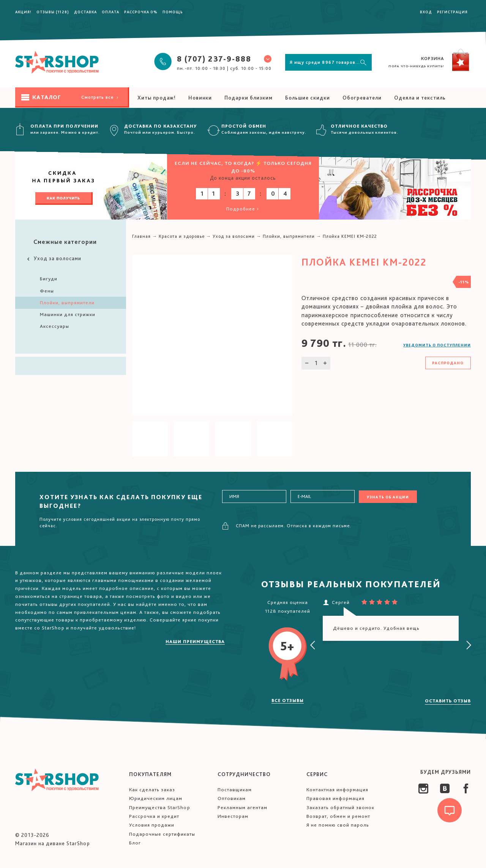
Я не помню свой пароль (338, 825)
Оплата (110, 12)
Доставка (85, 12)
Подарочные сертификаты (162, 834)
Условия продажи (152, 825)
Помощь (173, 12)
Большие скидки (308, 98)
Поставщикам (235, 790)
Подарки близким (249, 98)
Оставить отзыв (448, 701)
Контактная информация (337, 790)
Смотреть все (100, 97)
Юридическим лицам (156, 798)
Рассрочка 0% (141, 12)
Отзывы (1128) (53, 12)
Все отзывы (288, 700)
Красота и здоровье (182, 236)
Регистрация (452, 12)
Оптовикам (232, 798)
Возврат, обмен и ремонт (338, 816)
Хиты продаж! (157, 98)
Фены (47, 291)
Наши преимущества (195, 642)
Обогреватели (362, 98)
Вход (426, 12)
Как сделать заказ (152, 790)
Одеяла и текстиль (420, 98)
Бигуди (49, 279)
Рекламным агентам (242, 807)
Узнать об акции (388, 497)
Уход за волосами (54, 259)
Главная (141, 236)
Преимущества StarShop (160, 807)
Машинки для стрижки (68, 314)
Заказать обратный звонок (340, 807)
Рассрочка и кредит (154, 816)
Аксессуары (54, 326)
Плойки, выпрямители (67, 303)
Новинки (200, 98)
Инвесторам (233, 816)
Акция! (23, 12)
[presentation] (313, 645)
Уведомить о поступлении (437, 345)
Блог (135, 843)
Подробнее (243, 209)
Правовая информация (335, 798)
